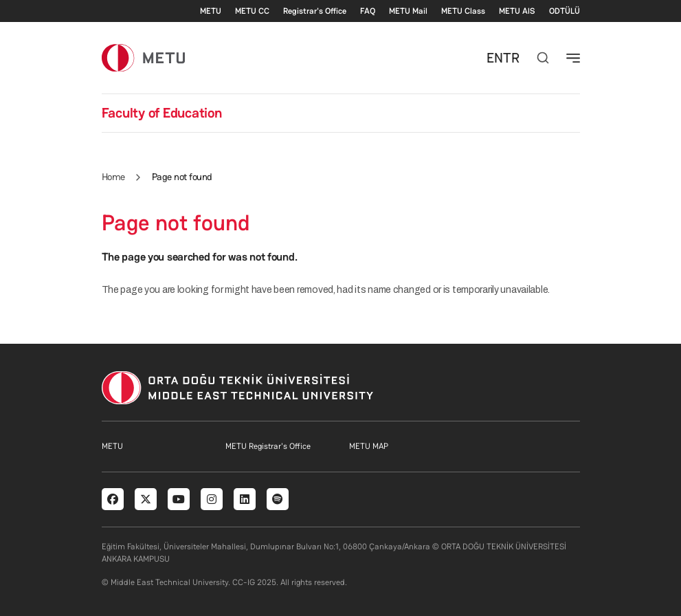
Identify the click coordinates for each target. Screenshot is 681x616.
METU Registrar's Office (268, 446)
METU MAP (369, 446)
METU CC (252, 11)
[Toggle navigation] (573, 58)
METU (211, 11)
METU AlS (517, 11)
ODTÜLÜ (565, 11)
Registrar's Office (315, 11)
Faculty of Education (162, 113)
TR (511, 58)
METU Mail (408, 11)
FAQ (368, 11)
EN (495, 58)
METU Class (463, 11)
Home (113, 177)
